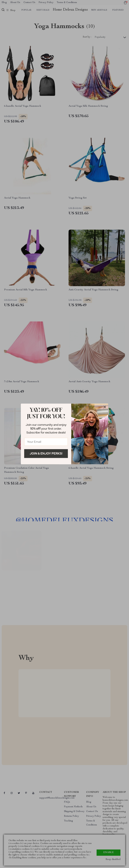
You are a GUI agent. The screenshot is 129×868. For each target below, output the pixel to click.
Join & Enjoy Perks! (46, 453)
